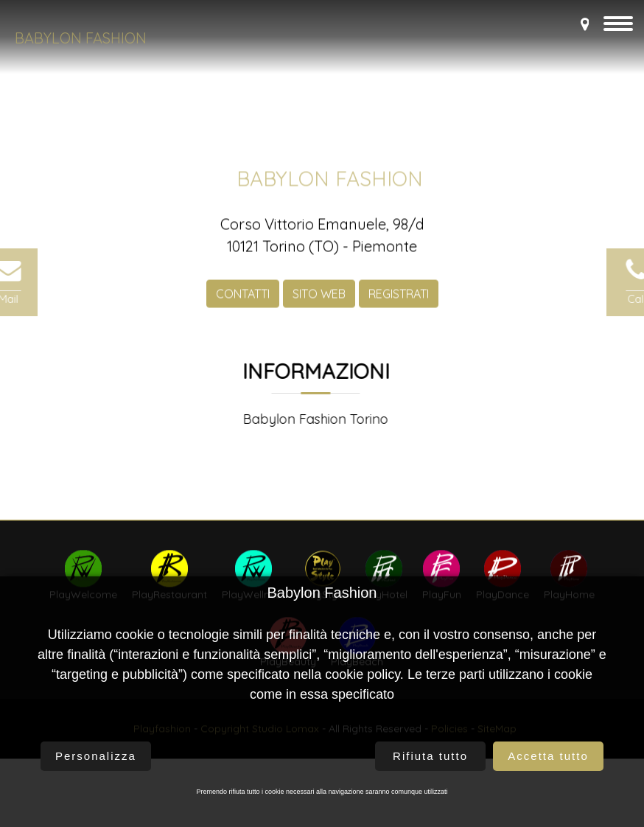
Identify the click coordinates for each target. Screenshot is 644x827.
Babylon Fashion (81, 38)
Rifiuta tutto (430, 756)
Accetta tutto (548, 756)
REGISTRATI (399, 303)
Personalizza (96, 756)
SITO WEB (319, 303)
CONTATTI (243, 303)
